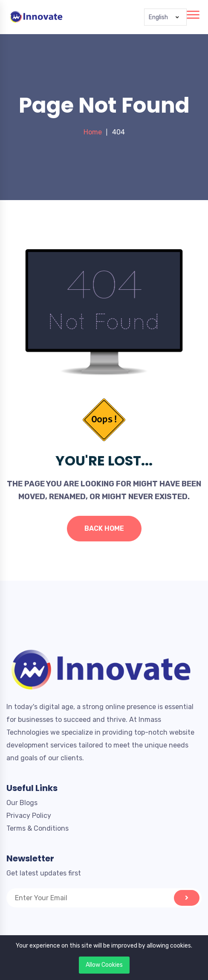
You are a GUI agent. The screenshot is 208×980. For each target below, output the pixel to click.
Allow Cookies (104, 965)
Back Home (104, 528)
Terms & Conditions (38, 828)
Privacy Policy (29, 816)
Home (93, 132)
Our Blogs (22, 803)
